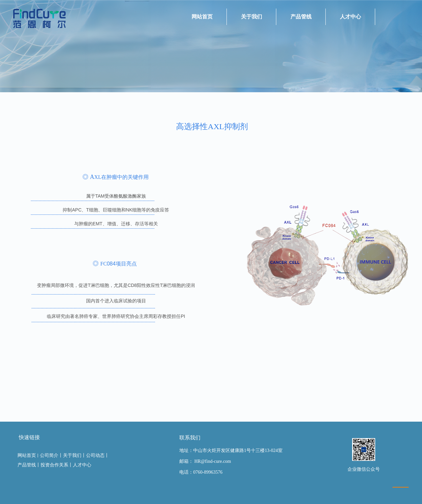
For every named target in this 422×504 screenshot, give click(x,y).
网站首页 (202, 17)
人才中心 (350, 17)
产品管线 (301, 17)
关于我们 (252, 17)
